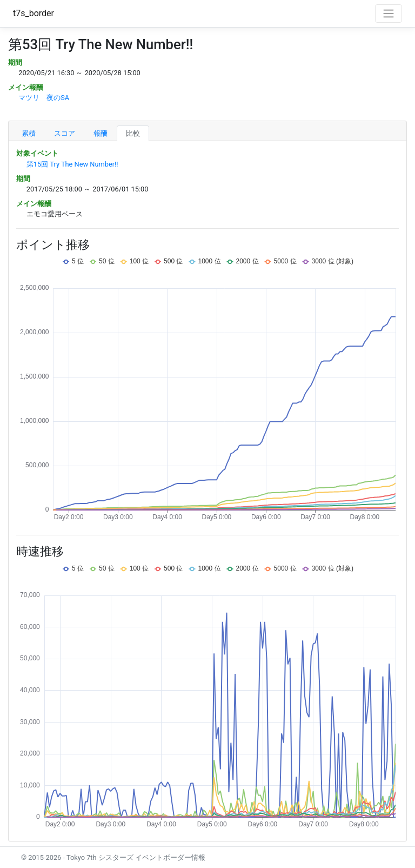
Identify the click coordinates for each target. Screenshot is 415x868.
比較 (133, 133)
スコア (65, 133)
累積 (29, 133)
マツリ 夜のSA (44, 98)
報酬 (101, 133)
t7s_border (34, 13)
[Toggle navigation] (389, 14)
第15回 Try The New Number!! (72, 164)
